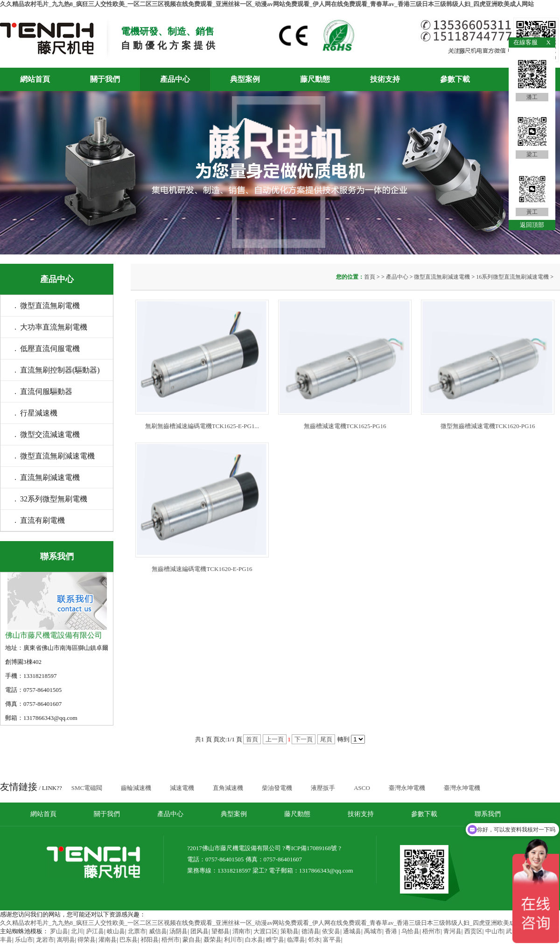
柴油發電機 (277, 788)
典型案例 (245, 79)
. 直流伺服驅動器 (43, 391)
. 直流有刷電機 (40, 520)
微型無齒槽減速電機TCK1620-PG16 (488, 426)
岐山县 (116, 931)
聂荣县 (213, 940)
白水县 (254, 940)
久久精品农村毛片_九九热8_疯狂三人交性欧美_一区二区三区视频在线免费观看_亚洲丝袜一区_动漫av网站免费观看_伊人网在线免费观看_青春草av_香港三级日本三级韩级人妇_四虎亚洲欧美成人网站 (267, 4)
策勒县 (290, 931)
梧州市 (431, 931)
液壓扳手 (323, 788)
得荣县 (87, 940)
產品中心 (175, 79)
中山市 (494, 931)
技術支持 (385, 79)
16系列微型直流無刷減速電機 (512, 277)
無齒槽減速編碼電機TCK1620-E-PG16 (202, 569)
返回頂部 (532, 225)
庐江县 (95, 931)
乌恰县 (410, 931)
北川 (77, 931)
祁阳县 (150, 940)
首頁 (370, 277)
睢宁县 (275, 940)
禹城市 (373, 931)
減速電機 (182, 788)
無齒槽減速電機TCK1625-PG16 (345, 426)
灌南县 (108, 940)
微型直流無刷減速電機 (442, 277)
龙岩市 (45, 940)
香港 (392, 931)
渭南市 (241, 931)
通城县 (352, 931)
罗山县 (59, 931)
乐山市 (24, 940)
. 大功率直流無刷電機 (51, 327)
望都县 (220, 931)
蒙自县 (192, 940)
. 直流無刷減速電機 (47, 477)
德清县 (311, 931)
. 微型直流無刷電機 (47, 306)
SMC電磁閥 (87, 788)
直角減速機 (228, 788)
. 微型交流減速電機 (47, 434)
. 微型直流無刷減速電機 (55, 456)
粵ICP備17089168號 (311, 848)
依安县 (331, 931)
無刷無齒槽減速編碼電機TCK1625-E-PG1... (202, 426)
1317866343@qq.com (326, 870)
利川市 (233, 940)
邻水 (314, 940)
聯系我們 (488, 814)
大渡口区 (266, 931)
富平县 (332, 940)
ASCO (362, 788)
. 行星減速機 (36, 413)
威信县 (158, 931)
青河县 (452, 931)
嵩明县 (66, 940)
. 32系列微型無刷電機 (51, 499)
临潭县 (296, 940)
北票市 (137, 931)
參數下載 (455, 79)
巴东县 (129, 940)
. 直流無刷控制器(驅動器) (57, 370)
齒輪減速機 (136, 788)
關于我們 (105, 79)
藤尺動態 (315, 79)
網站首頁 (35, 79)
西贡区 (473, 931)
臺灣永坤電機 (407, 788)
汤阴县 (178, 931)
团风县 (199, 931)
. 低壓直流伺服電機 (47, 349)
